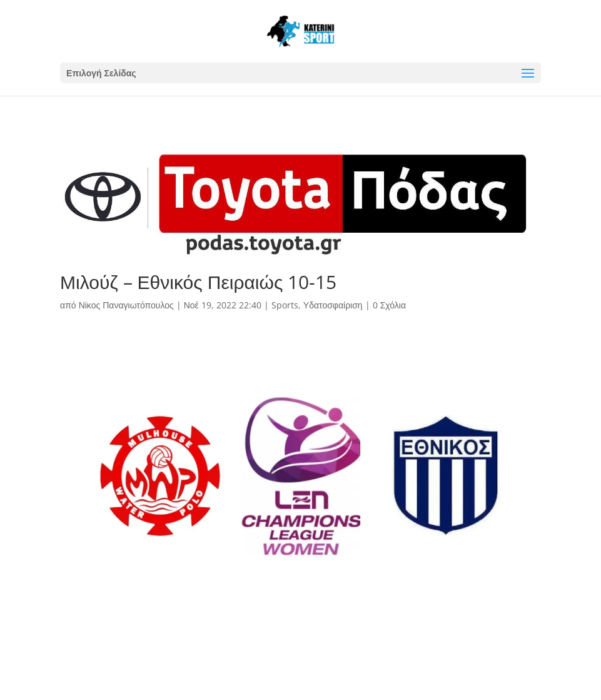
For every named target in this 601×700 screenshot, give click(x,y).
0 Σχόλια (389, 305)
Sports (285, 305)
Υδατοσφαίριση (333, 305)
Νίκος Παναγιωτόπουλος (126, 305)
